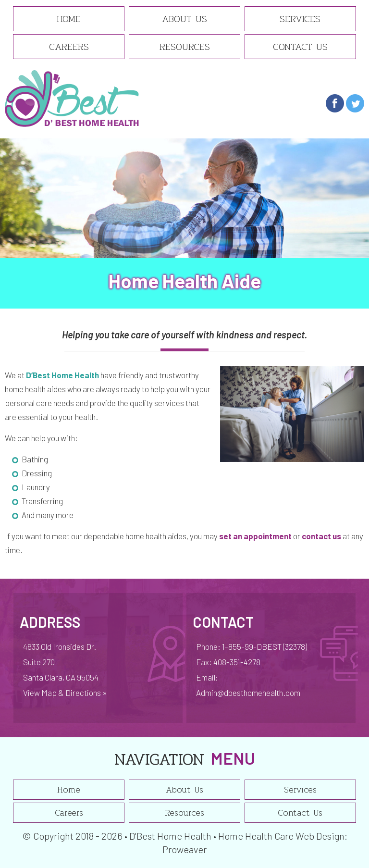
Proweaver (184, 849)
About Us (184, 19)
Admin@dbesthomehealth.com (248, 693)
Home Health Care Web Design (281, 836)
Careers (69, 47)
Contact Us (300, 47)
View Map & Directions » (65, 693)
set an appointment (255, 536)
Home (69, 19)
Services (300, 19)
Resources (185, 47)
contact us (321, 536)
